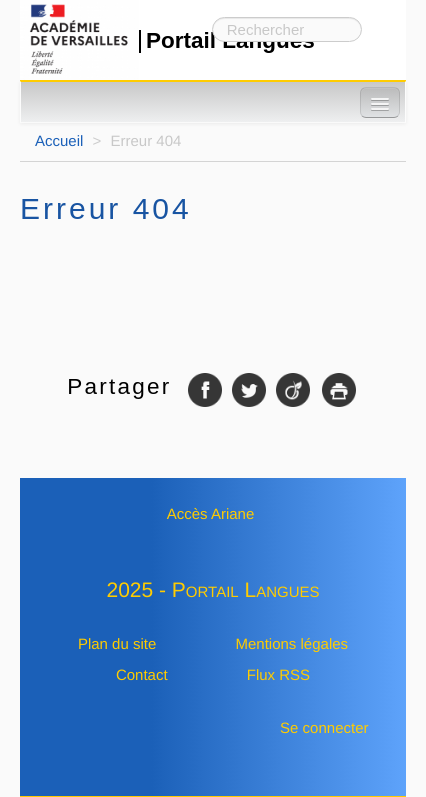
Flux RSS (278, 675)
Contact (142, 675)
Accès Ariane (211, 514)
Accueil (59, 141)
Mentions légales (291, 644)
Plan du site (117, 644)
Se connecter (324, 728)
